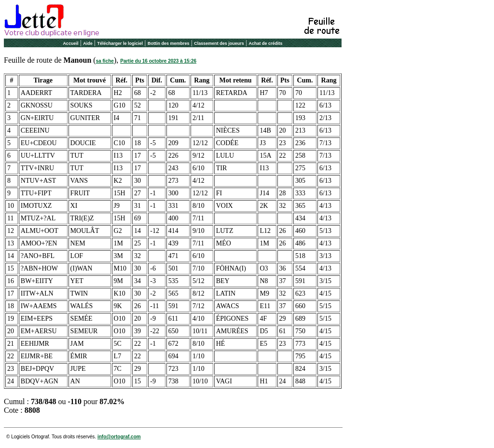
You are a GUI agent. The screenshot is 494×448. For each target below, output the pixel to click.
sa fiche (105, 61)
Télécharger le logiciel (120, 43)
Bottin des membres (169, 43)
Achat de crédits (266, 43)
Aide (88, 43)
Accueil (70, 43)
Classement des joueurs (219, 43)
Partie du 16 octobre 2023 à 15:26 (158, 61)
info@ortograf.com (119, 437)
